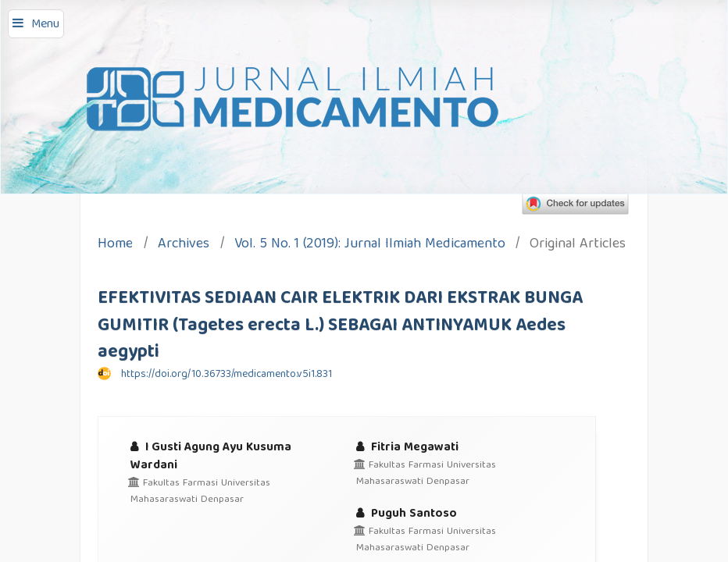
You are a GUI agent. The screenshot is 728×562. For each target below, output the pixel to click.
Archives (184, 245)
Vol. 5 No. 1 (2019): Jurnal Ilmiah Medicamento (370, 245)
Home (115, 245)
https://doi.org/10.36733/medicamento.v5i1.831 (227, 375)
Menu (45, 25)
